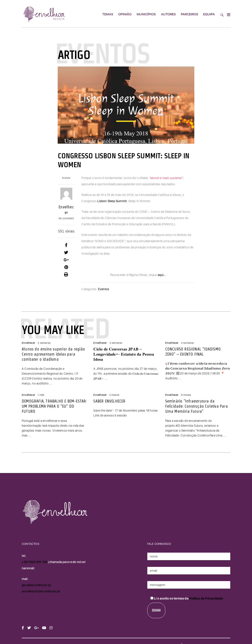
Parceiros (189, 14)
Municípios (146, 14)
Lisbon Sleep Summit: (112, 201)
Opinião (125, 14)
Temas (108, 14)
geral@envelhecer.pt (36, 585)
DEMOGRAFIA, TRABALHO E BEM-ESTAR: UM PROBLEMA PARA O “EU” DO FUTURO (54, 406)
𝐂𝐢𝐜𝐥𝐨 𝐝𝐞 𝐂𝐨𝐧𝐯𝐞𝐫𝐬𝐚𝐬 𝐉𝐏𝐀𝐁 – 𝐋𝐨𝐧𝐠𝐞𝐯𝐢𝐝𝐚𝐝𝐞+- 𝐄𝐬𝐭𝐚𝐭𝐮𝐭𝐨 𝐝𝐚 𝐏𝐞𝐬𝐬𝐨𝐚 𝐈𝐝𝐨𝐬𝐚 (124, 354)
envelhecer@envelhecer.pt (41, 591)
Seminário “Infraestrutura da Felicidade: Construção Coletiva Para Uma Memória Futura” (197, 406)
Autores (168, 14)
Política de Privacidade (206, 598)
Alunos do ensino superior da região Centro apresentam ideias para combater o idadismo (53, 354)
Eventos (104, 289)
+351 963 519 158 (35, 562)
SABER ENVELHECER (109, 401)
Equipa (209, 14)
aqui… (162, 275)
